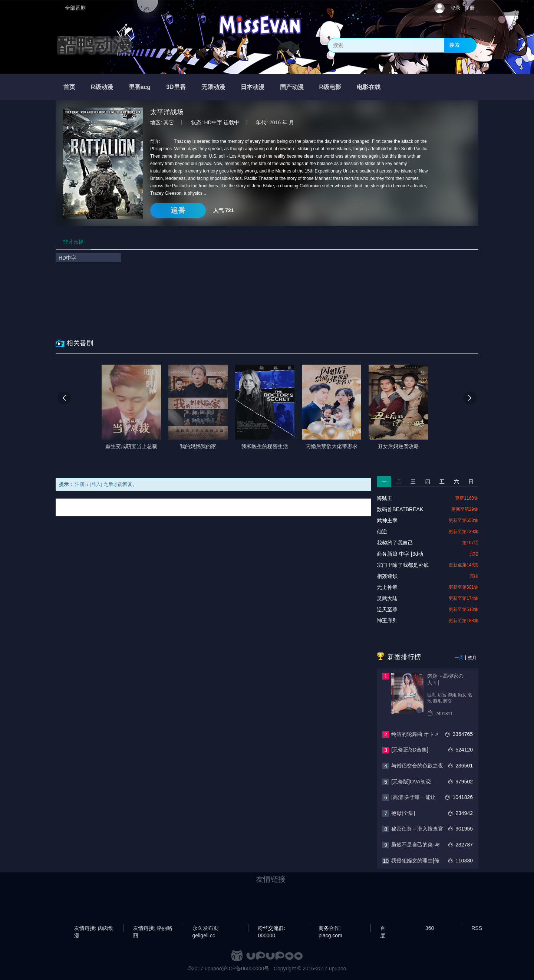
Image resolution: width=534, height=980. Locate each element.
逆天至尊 (387, 609)
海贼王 (385, 498)
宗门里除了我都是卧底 (403, 565)
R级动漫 (102, 87)
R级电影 (330, 87)
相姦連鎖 (387, 576)
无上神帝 (387, 587)
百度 (383, 928)
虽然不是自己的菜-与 (416, 845)
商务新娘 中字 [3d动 (400, 554)
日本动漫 (253, 87)
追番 (178, 210)
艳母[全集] (403, 813)
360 (430, 928)
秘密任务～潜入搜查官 (417, 829)
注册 (469, 8)
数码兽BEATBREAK (400, 509)
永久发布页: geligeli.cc (206, 928)
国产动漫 (292, 87)
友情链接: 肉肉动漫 (94, 928)
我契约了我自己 (395, 543)
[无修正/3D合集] (410, 750)
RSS (477, 928)
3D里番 (176, 87)
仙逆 (382, 532)
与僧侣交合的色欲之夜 (417, 766)
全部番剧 (75, 8)
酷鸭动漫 (95, 45)
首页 (69, 87)
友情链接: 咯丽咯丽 (153, 928)
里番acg (140, 87)
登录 (455, 8)
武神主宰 (387, 520)
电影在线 (369, 87)
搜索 (455, 45)
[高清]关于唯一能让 (413, 797)
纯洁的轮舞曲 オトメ (415, 734)
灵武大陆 (387, 598)
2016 (275, 122)
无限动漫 (213, 87)
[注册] (80, 484)
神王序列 (387, 621)
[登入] (96, 484)
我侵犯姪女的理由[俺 (415, 861)
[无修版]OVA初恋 (411, 782)
